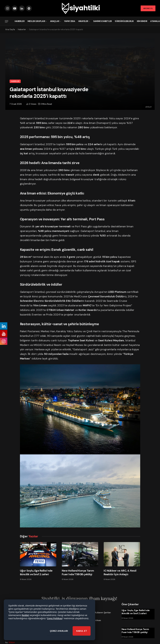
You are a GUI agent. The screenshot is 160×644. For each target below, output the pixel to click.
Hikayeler (83, 21)
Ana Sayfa (10, 29)
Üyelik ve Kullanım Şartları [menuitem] (98, 612)
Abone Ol (148, 8)
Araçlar (55, 21)
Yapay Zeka (70, 21)
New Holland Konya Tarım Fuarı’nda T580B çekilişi (78, 572)
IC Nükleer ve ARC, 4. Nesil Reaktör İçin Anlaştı (120, 572)
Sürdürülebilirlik (124, 21)
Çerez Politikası (55, 620)
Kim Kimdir (142, 21)
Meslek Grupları (36, 21)
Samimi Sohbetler (102, 21)
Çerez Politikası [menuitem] (93, 620)
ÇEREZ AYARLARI (59, 632)
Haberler (20, 21)
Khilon (12, 642)
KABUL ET (82, 632)
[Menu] (7, 21)
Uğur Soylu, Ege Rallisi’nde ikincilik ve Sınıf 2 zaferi (36, 572)
